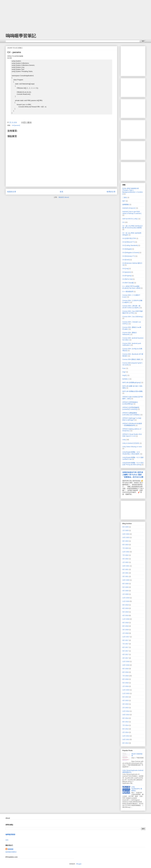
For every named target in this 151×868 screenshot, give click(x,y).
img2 (124, 372)
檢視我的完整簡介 (11, 852)
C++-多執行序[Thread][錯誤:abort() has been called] (131, 287)
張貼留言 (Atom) (64, 197)
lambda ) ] (126, 379)
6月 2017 (125, 647)
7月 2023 (125, 548)
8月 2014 (125, 722)
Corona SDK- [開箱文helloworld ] (130, 333)
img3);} (125, 375)
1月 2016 (125, 686)
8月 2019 (125, 608)
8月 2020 (125, 584)
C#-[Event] (126, 260)
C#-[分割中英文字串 (129, 238)
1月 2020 (125, 594)
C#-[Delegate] (127, 249)
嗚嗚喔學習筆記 (21, 36)
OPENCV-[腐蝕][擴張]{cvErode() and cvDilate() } (131, 414)
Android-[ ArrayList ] (129, 208)
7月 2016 (125, 676)
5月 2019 (125, 612)
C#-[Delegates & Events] (131, 253)
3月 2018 (125, 630)
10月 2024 (126, 534)
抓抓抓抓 (11, 849)
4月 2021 (125, 573)
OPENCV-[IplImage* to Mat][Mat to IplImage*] (132, 419)
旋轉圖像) (126, 204)
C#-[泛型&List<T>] (129, 242)
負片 (124, 201)
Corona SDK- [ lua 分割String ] (133, 317)
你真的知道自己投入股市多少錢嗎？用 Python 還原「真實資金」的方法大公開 (133, 475)
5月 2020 (125, 587)
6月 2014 (125, 729)
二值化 (125, 197)
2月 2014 (125, 732)
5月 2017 (125, 651)
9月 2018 (125, 623)
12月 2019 (126, 598)
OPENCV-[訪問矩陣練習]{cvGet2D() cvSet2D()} (131, 408)
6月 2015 (125, 697)
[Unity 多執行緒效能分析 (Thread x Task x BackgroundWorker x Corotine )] (133, 191)
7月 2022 (125, 555)
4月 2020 (125, 591)
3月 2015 (125, 704)
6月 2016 (125, 679)
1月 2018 (125, 633)
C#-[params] (16, 125)
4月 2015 (125, 700)
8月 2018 (125, 626)
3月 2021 (125, 576)
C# (123, 222)
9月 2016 (125, 669)
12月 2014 (126, 711)
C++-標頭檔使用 (128, 292)
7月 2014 (125, 725)
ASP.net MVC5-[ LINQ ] (130, 219)
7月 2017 (125, 644)
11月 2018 (126, 619)
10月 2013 (126, 739)
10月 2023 (126, 537)
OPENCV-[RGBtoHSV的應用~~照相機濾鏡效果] (132, 424)
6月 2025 (125, 527)
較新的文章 (12, 192)
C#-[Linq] (125, 269)
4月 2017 (125, 654)
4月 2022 (125, 559)
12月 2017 (126, 637)
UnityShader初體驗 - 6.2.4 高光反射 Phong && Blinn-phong (133, 464)
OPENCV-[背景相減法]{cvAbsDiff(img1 (130, 403)
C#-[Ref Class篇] (128, 283)
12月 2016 (126, 661)
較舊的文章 (111, 192)
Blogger (79, 864)
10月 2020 (126, 580)
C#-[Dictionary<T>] (129, 256)
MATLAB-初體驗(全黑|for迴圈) (133, 391)
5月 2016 (125, 683)
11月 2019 (126, 601)
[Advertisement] (16, 14)
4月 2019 (125, 615)
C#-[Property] (127, 276)
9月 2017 (125, 640)
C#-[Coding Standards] (130, 245)
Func (124, 368)
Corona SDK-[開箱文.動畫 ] (132, 359)
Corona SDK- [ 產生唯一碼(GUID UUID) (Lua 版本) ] (131, 307)
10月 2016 (126, 665)
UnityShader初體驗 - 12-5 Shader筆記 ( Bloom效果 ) (131, 453)
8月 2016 (125, 672)
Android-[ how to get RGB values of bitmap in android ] (132, 213)
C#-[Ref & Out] (127, 279)
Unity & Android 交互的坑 (131, 443)
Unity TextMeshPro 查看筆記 (137, 789)
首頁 (61, 192)
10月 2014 (126, 715)
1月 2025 (125, 530)
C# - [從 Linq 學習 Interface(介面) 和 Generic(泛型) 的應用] (133, 227)
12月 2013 (126, 736)
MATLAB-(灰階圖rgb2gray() (132, 382)
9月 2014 (125, 718)
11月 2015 (126, 693)
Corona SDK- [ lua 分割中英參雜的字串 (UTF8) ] (133, 312)
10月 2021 (126, 566)
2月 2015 (125, 708)
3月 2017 (125, 658)
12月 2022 (126, 552)
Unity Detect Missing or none (132, 447)
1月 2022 (125, 562)
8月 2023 (125, 545)
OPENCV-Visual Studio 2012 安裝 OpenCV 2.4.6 (132, 435)
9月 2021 (125, 569)
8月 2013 (125, 743)
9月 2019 (125, 605)
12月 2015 (126, 690)
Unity (124, 440)
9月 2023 (125, 541)
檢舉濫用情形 (10, 834)
